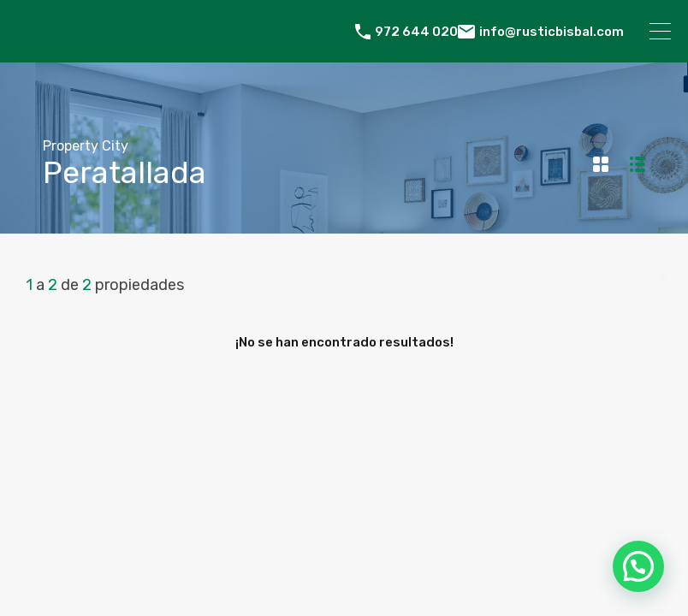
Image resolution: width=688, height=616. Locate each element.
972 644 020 (416, 32)
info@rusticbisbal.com (552, 32)
